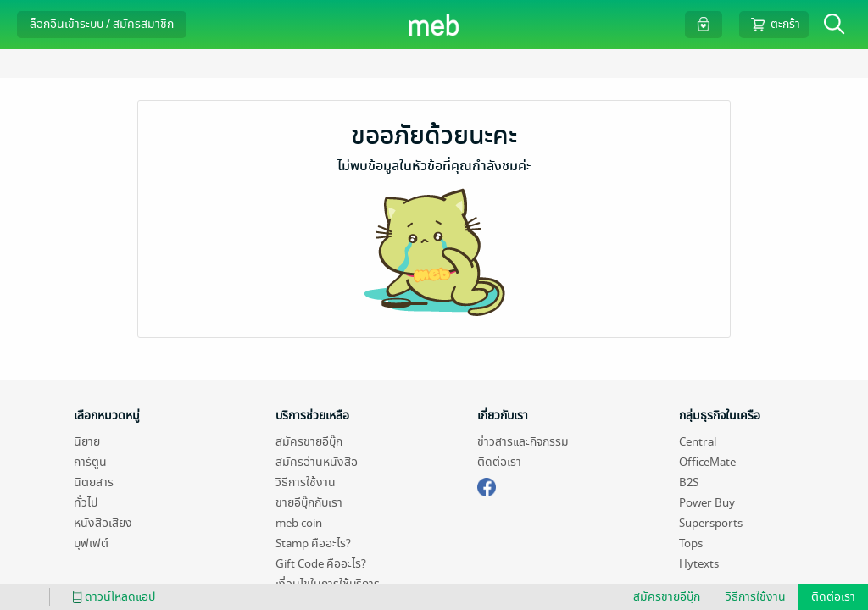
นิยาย (87, 442)
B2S (689, 482)
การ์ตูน (90, 462)
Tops (691, 543)
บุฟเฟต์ (91, 543)
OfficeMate (707, 462)
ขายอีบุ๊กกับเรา (309, 503)
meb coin (299, 523)
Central (698, 442)
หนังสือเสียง (103, 523)
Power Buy (707, 503)
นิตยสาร (94, 482)
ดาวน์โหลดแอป (111, 597)
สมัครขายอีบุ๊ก (309, 442)
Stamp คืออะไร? (313, 543)
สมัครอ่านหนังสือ (317, 462)
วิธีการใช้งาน (306, 482)
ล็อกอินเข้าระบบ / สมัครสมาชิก (102, 24)
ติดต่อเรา (499, 462)
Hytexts (699, 564)
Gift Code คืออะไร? (321, 564)
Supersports (711, 523)
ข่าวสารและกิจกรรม (523, 442)
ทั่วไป (86, 503)
